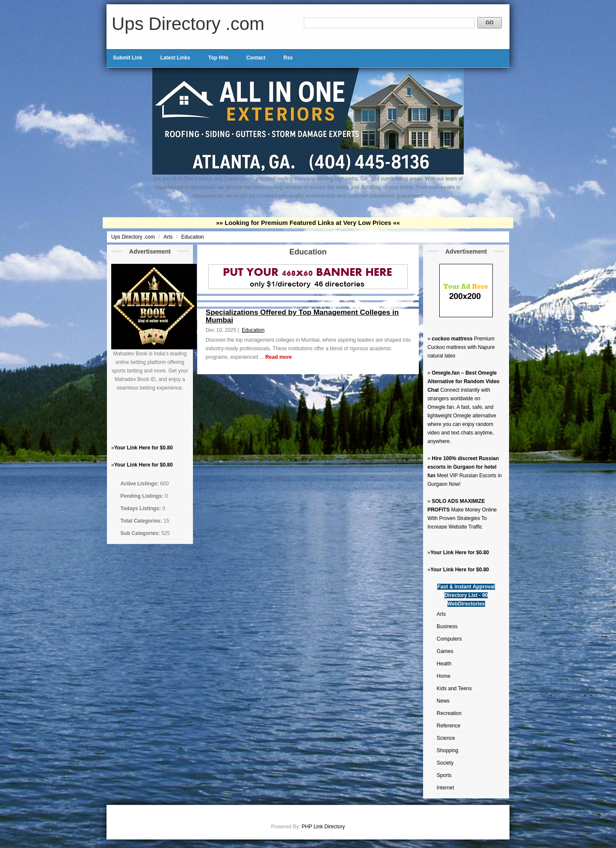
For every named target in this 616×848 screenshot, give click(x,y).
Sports (444, 775)
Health (444, 664)
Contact (256, 58)
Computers (449, 639)
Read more (278, 357)
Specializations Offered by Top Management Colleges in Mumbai (302, 316)
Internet (446, 788)
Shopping (448, 750)
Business (447, 626)
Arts (169, 237)
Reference (449, 726)
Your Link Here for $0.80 (144, 448)
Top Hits (218, 58)
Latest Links (175, 58)
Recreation (449, 713)
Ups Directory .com (188, 24)
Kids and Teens (454, 688)
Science (446, 738)
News (443, 701)
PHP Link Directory (323, 827)
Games (445, 651)
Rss (288, 58)
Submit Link (128, 58)
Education (192, 237)
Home (444, 676)
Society (445, 763)
